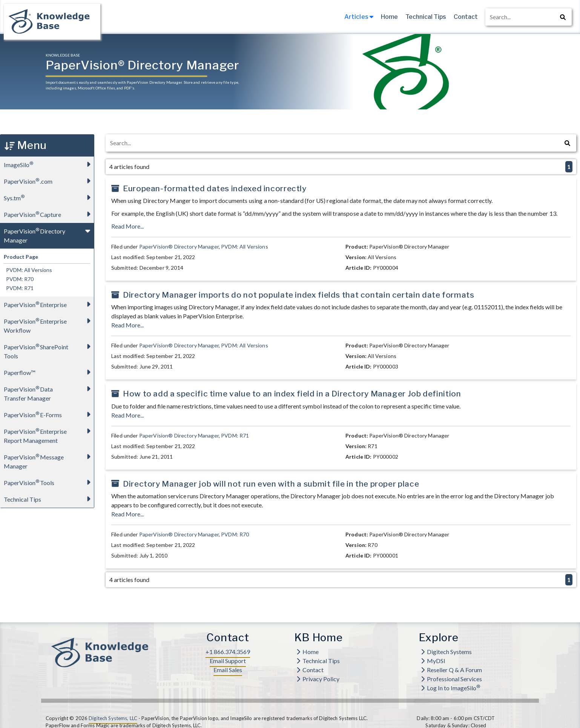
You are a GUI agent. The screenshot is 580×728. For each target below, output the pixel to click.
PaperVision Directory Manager (49, 233)
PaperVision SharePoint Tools (49, 349)
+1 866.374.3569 (228, 652)
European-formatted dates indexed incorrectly (215, 188)
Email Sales (228, 670)
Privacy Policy (318, 679)
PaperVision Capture (49, 214)
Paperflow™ (49, 372)
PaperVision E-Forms (49, 414)
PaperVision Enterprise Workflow (49, 323)
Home (389, 17)
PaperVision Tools (49, 482)
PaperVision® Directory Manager (179, 247)
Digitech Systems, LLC (113, 718)
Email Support (228, 661)
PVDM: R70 (19, 279)
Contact (466, 17)
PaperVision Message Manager (49, 459)
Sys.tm (49, 197)
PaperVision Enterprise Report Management (49, 434)
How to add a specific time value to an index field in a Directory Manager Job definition (292, 394)
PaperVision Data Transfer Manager (49, 391)
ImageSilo (49, 164)
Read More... (127, 226)
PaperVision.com (49, 181)
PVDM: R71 (19, 288)
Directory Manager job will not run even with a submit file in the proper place (271, 484)
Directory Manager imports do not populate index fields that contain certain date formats (298, 295)
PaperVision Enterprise (49, 304)
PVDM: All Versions (28, 270)
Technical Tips (426, 17)
